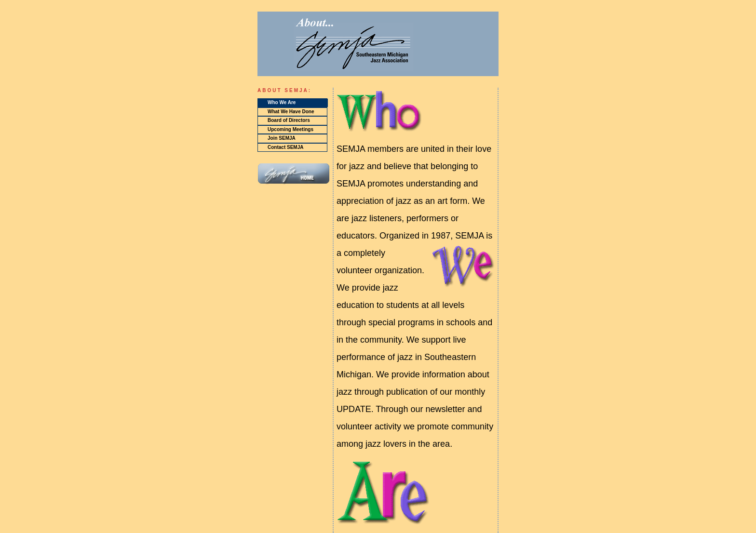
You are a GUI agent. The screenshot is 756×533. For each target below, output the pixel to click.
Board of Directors (289, 120)
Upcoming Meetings (290, 129)
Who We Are (282, 102)
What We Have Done (291, 112)
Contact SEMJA (285, 147)
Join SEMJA (282, 138)
